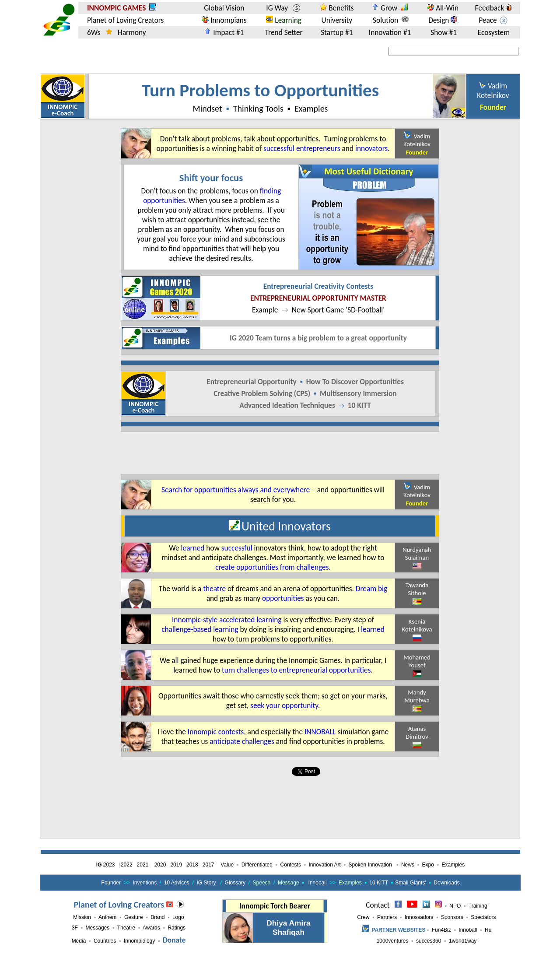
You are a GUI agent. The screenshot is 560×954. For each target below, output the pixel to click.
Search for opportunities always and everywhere (236, 490)
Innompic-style (195, 620)
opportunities (283, 598)
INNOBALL (320, 732)
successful (237, 548)
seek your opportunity (284, 705)
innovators (371, 148)
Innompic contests (216, 732)
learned (193, 548)
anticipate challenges (242, 741)
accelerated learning (250, 620)
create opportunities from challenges (272, 567)
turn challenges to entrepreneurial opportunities (296, 670)
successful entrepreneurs (302, 148)
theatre (214, 589)
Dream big (371, 589)
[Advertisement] (280, 453)
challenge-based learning (200, 629)
